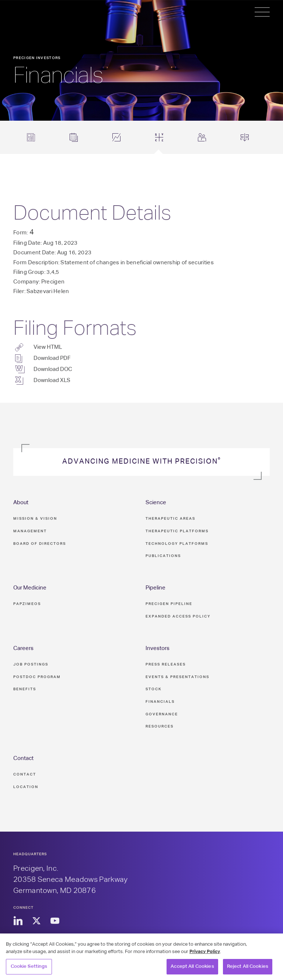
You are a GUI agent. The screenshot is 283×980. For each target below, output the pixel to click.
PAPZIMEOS (27, 604)
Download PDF (52, 358)
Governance (162, 714)
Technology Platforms (177, 544)
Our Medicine (30, 588)
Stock (154, 689)
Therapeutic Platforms (177, 531)
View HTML (48, 347)
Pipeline (156, 588)
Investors (158, 648)
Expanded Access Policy (178, 616)
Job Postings (31, 664)
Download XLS (52, 380)
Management (30, 531)
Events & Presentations (177, 677)
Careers (23, 648)
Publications (163, 556)
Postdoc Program (37, 677)
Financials (160, 702)
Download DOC (53, 369)
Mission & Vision (35, 519)
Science (156, 503)
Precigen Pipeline (169, 604)
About (21, 503)
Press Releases (166, 664)
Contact (23, 758)
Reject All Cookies (248, 970)
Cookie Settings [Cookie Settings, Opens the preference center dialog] (29, 970)
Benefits (25, 689)
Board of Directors (40, 544)
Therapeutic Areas (170, 519)
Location (26, 787)
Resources (160, 726)
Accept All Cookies (192, 970)
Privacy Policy (205, 955)
